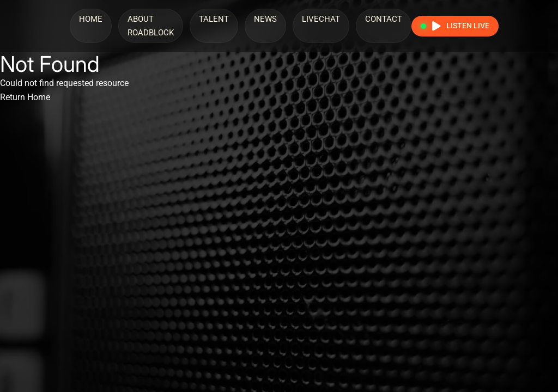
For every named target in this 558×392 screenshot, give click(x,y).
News (265, 19)
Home (91, 19)
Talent (214, 19)
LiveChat (321, 19)
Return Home (25, 97)
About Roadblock (151, 26)
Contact (384, 19)
